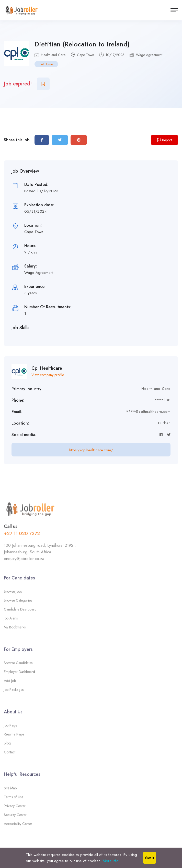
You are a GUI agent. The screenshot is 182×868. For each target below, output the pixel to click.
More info (111, 861)
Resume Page (14, 736)
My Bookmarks (15, 629)
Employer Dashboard (19, 673)
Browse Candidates (18, 665)
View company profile (48, 375)
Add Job (10, 682)
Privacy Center (15, 807)
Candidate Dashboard (20, 611)
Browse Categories (18, 602)
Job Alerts (11, 620)
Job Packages (14, 691)
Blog (7, 745)
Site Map (10, 789)
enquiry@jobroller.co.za (24, 560)
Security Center (15, 816)
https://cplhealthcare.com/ (91, 450)
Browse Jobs (13, 593)
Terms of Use (14, 798)
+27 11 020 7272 (22, 535)
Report (164, 140)
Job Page (10, 727)
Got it (150, 858)
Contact (10, 754)
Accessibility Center (18, 825)
